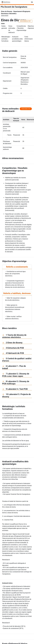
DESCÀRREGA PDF (25, 21)
